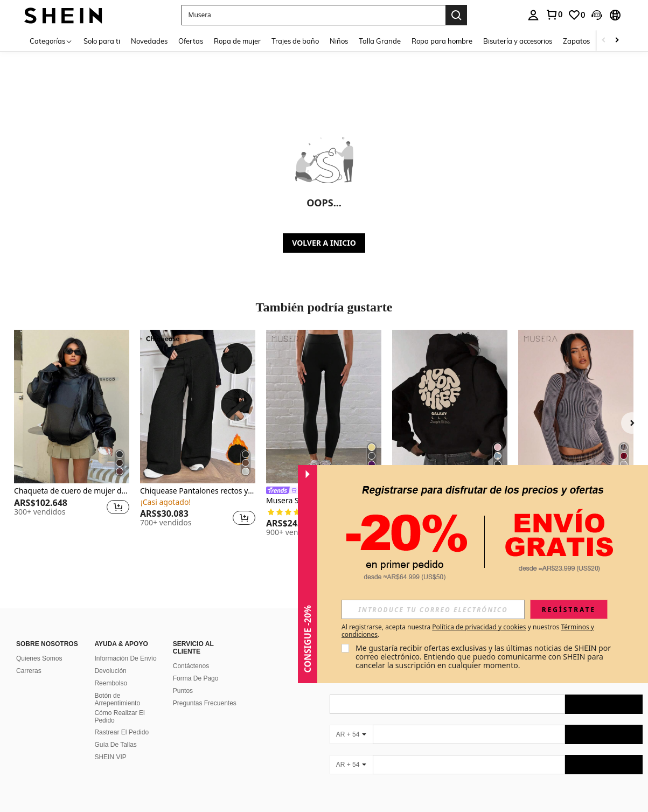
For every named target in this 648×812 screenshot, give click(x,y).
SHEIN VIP (110, 757)
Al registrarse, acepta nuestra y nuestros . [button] (468, 631)
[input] (433, 609)
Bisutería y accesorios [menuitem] (518, 41)
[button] (313, 15)
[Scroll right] (617, 41)
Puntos (183, 691)
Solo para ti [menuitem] (102, 41)
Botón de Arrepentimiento (117, 699)
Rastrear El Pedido (121, 732)
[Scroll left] (604, 41)
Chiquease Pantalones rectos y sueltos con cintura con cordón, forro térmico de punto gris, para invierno (198, 491)
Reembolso (111, 683)
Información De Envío (125, 658)
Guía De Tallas (116, 745)
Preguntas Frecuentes (205, 703)
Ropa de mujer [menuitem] (237, 41)
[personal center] (533, 15)
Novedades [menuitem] (149, 41)
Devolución (110, 671)
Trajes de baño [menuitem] (295, 41)
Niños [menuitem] (339, 41)
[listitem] (72, 433)
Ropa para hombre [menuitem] (442, 41)
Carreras (29, 671)
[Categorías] (51, 41)
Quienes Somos (39, 658)
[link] (554, 15)
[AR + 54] (351, 734)
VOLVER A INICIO (324, 243)
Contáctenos (191, 666)
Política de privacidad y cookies (479, 627)
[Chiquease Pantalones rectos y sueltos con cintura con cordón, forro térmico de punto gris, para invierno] (198, 407)
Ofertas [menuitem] (191, 41)
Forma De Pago (196, 678)
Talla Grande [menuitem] (380, 41)
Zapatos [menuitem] (576, 41)
